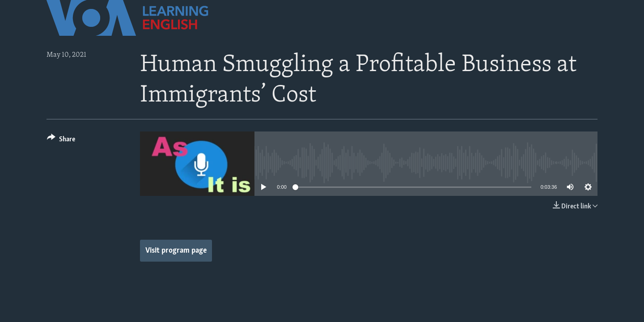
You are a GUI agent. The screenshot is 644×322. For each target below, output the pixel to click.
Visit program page (176, 251)
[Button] (61, 141)
